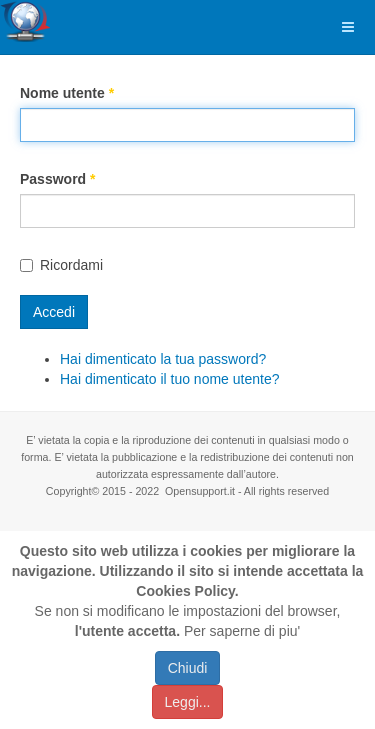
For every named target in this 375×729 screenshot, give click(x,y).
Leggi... (188, 702)
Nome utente (67, 93)
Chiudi (188, 668)
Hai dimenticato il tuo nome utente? (169, 379)
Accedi (54, 312)
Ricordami (61, 265)
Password (57, 179)
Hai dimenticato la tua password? (163, 359)
